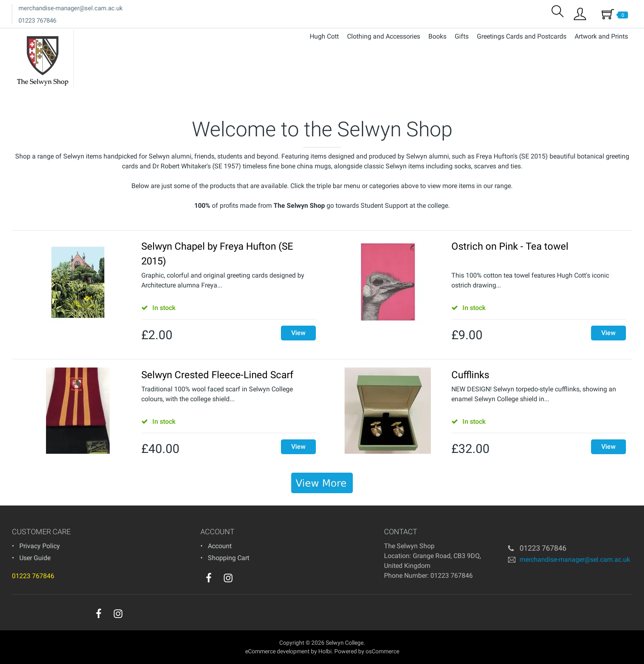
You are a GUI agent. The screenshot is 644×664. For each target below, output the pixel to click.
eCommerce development (277, 651)
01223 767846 (37, 21)
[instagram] (228, 578)
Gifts (462, 36)
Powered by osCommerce (367, 651)
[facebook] (209, 578)
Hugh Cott (324, 36)
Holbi (325, 651)
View (298, 333)
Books (437, 36)
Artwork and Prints (601, 36)
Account (220, 546)
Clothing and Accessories (384, 36)
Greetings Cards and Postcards (522, 36)
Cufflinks (470, 375)
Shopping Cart (229, 558)
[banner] (322, 483)
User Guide (35, 558)
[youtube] (245, 580)
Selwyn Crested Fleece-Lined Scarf (217, 375)
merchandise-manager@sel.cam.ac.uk (71, 8)
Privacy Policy (40, 546)
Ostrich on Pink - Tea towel (510, 246)
